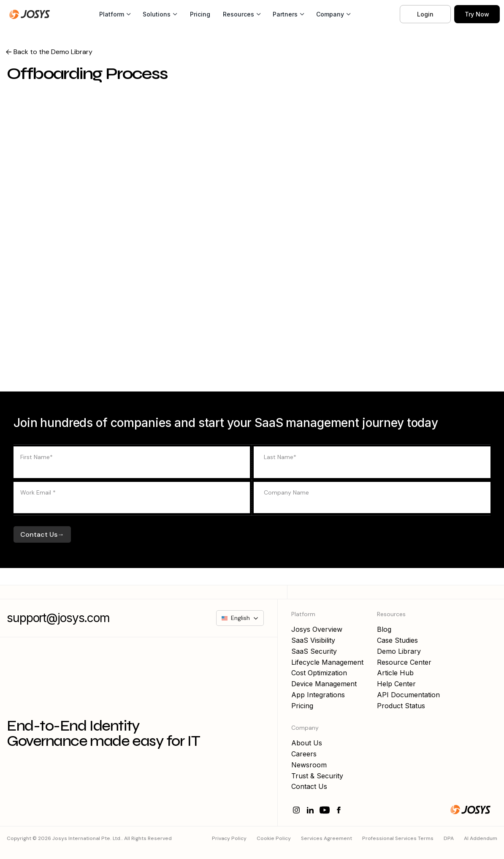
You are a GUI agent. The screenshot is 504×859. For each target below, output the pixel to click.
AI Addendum (481, 838)
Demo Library (399, 651)
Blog (384, 629)
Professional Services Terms (398, 838)
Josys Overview (317, 629)
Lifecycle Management (327, 662)
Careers (304, 754)
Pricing (200, 14)
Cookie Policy (274, 838)
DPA (449, 838)
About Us (307, 743)
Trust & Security (317, 776)
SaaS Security (314, 651)
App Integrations (318, 695)
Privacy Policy (229, 838)
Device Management (324, 684)
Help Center (396, 684)
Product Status (401, 706)
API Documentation (408, 695)
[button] (115, 14)
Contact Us (309, 786)
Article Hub (395, 673)
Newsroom (309, 765)
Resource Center (404, 662)
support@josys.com (58, 618)
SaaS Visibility (313, 640)
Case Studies (397, 640)
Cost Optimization (319, 673)
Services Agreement (327, 838)
